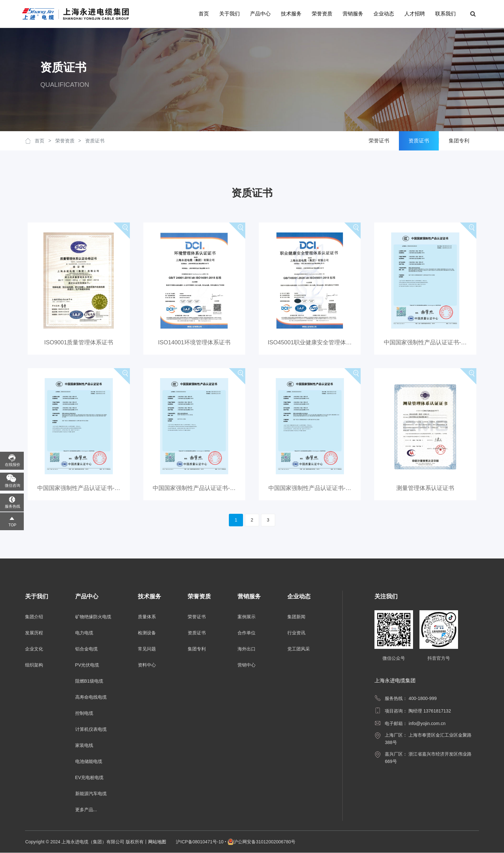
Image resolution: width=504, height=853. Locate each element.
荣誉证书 (197, 617)
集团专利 (197, 649)
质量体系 (147, 617)
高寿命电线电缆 (91, 697)
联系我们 (442, 14)
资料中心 (147, 665)
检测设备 (147, 633)
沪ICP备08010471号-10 (200, 842)
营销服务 (350, 14)
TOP (12, 525)
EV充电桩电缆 (90, 778)
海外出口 (247, 649)
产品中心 (257, 14)
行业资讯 (296, 633)
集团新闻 (296, 617)
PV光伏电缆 (87, 665)
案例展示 (247, 617)
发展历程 (34, 633)
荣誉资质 (319, 14)
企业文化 (34, 649)
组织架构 (34, 665)
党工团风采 (299, 649)
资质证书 (95, 141)
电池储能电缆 (89, 762)
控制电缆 (84, 713)
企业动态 (381, 14)
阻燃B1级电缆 (89, 681)
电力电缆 (84, 633)
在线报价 (13, 465)
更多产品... (86, 810)
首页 (201, 14)
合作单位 (247, 633)
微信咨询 (13, 485)
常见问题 (147, 649)
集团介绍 (34, 617)
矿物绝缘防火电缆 (93, 617)
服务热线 (13, 506)
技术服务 (288, 14)
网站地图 (157, 842)
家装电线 (84, 746)
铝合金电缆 (86, 649)
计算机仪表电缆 (91, 730)
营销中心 (247, 665)
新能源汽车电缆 (91, 794)
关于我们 (226, 14)
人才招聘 (411, 14)
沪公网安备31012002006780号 (264, 842)
